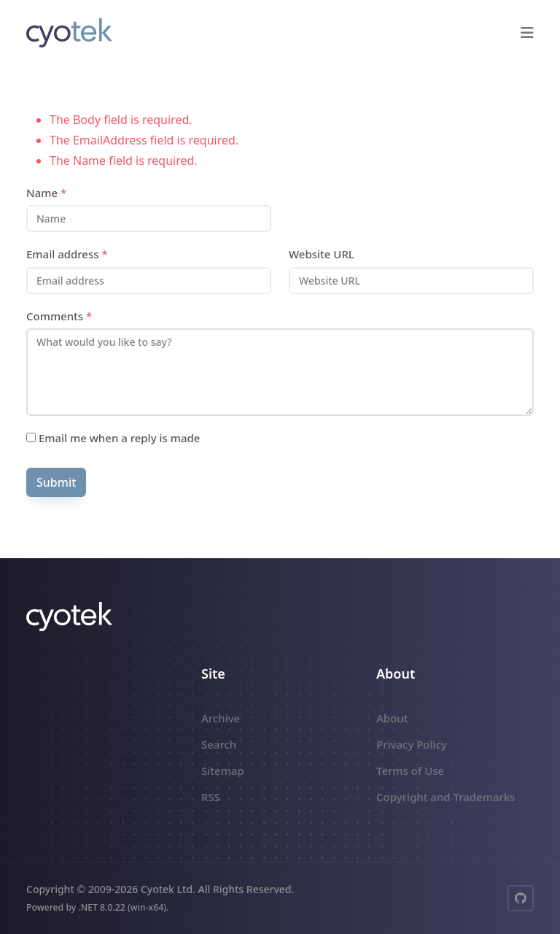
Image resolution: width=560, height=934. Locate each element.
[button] (527, 33)
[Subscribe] (31, 437)
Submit (56, 482)
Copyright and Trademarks (446, 797)
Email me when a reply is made (113, 438)
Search (219, 744)
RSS (211, 797)
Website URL (322, 254)
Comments (59, 316)
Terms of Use (410, 771)
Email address (67, 254)
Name (46, 193)
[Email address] (149, 281)
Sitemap (223, 771)
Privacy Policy (412, 744)
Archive (221, 718)
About (392, 718)
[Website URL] (411, 281)
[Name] (149, 219)
